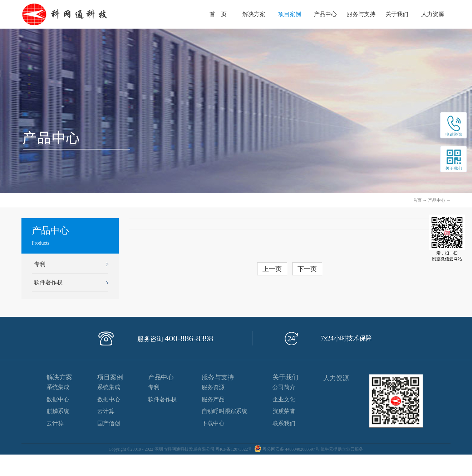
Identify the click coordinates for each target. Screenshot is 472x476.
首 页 (218, 14)
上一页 (272, 269)
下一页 (307, 269)
